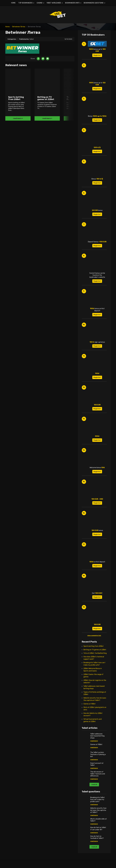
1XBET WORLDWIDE (54, 3)
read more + (18, 118)
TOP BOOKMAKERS (25, 3)
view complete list (94, 635)
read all (94, 784)
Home (7, 27)
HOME (13, 3)
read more (94, 741)
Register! (97, 55)
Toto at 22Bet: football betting (95, 653)
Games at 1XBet (89, 704)
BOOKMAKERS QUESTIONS (94, 3)
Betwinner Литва (19, 27)
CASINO (40, 3)
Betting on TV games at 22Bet (95, 650)
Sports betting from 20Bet (94, 646)
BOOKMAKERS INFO (72, 3)
